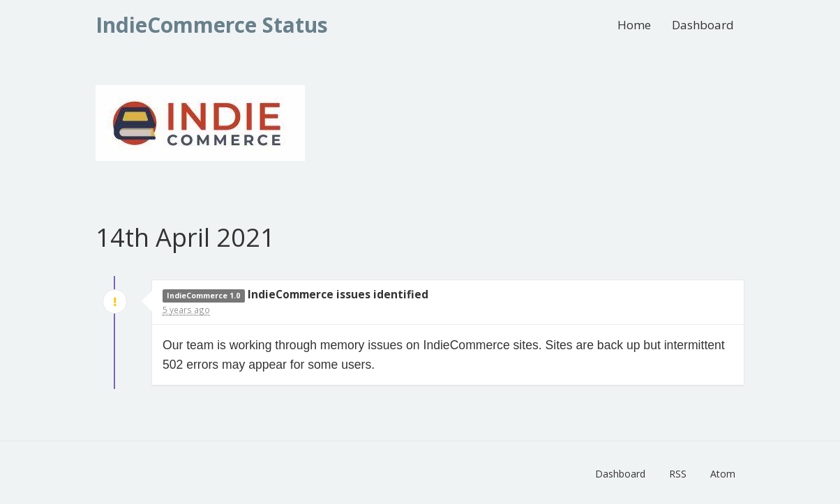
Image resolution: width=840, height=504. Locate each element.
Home (634, 25)
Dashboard (703, 25)
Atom (723, 474)
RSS (678, 474)
